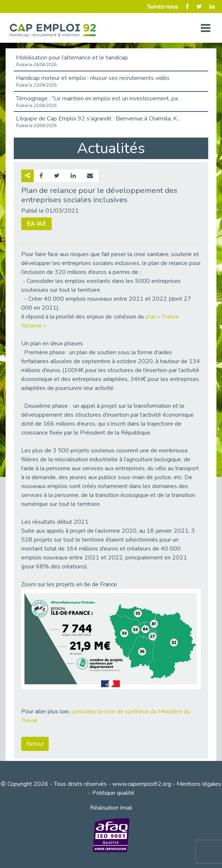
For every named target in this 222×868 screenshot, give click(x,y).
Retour (35, 744)
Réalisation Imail (111, 808)
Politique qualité (113, 793)
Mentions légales (199, 784)
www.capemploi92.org (142, 784)
